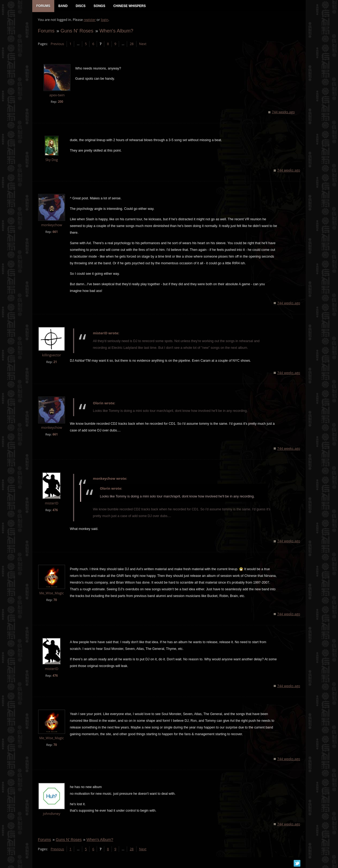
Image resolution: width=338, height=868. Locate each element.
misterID (51, 504)
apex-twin (57, 96)
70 (55, 600)
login (104, 20)
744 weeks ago (284, 113)
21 (55, 362)
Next (143, 44)
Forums (46, 31)
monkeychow (51, 226)
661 (55, 232)
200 (60, 102)
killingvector (51, 356)
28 (131, 44)
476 (55, 510)
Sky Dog (51, 160)
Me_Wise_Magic (51, 594)
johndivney (51, 814)
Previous (57, 44)
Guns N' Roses (77, 31)
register (90, 20)
